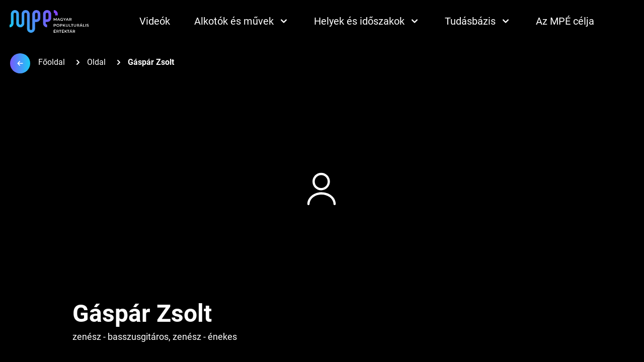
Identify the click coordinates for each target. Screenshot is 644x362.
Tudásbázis (478, 21)
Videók (155, 21)
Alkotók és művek (242, 21)
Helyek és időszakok (367, 21)
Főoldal (52, 62)
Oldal (96, 62)
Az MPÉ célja (565, 21)
